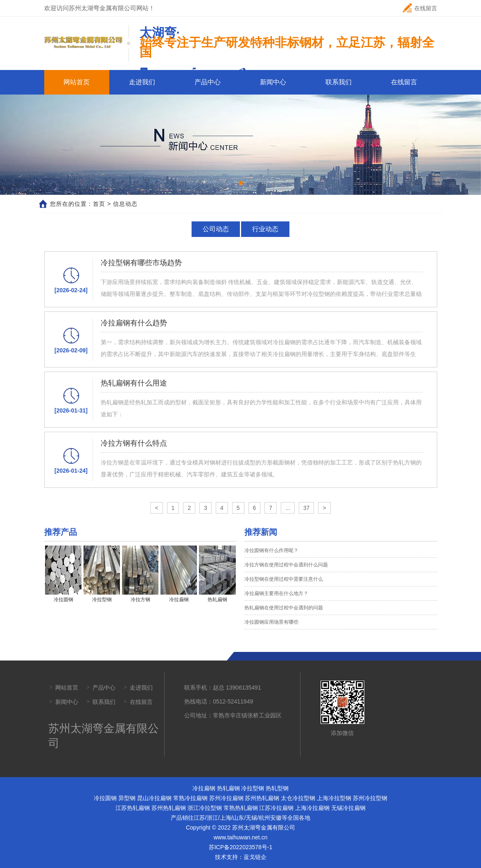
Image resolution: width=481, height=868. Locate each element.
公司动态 (216, 229)
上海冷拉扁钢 (312, 808)
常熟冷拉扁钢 (190, 798)
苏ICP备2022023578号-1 (241, 847)
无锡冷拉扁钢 (348, 808)
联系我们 (339, 82)
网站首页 (77, 82)
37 (307, 508)
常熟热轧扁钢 (241, 808)
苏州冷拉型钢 (370, 798)
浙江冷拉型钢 (205, 808)
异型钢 (127, 798)
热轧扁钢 (228, 788)
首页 (99, 204)
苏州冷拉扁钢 (226, 798)
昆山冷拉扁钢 (154, 798)
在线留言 (420, 8)
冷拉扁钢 (204, 788)
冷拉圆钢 (105, 798)
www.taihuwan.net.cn (241, 837)
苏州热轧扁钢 (262, 798)
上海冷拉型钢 (334, 798)
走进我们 (142, 82)
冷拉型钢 (253, 788)
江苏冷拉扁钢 (276, 808)
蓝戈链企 (255, 857)
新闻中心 (273, 82)
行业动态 (265, 229)
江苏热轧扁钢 (133, 808)
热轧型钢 (277, 788)
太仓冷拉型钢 (298, 798)
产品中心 (208, 82)
